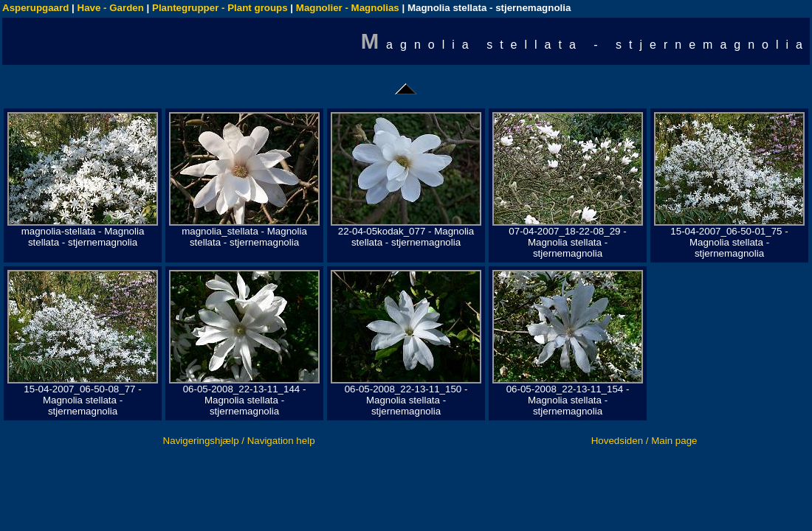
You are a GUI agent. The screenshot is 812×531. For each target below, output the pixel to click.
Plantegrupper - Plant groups (220, 8)
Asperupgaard (35, 8)
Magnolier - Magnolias (348, 8)
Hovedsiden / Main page (644, 441)
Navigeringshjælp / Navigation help (239, 441)
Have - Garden (111, 8)
